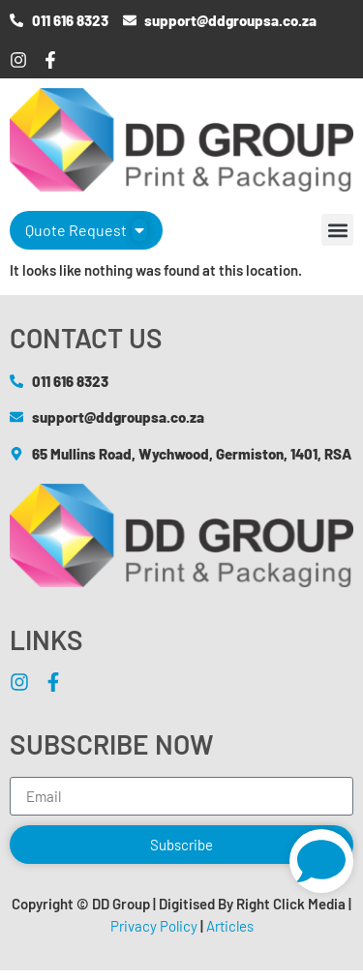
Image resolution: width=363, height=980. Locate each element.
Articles (230, 926)
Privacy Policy (154, 926)
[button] (337, 230)
